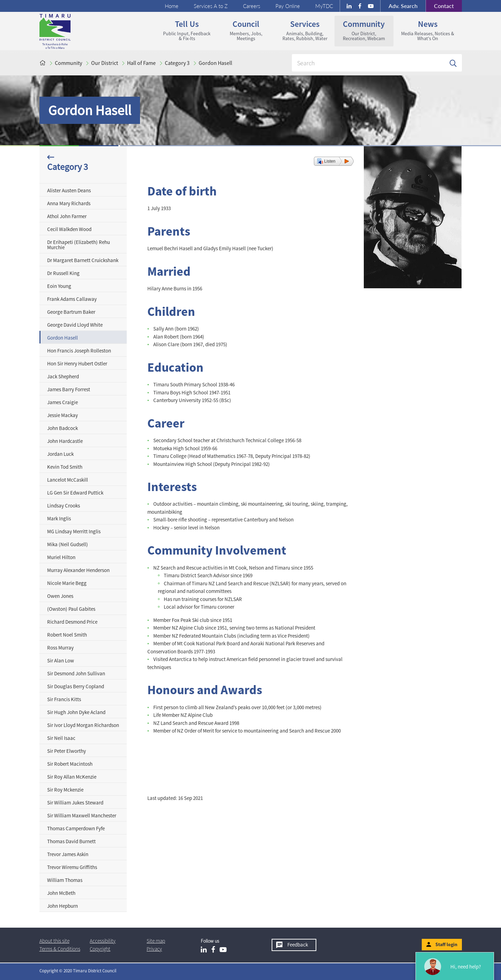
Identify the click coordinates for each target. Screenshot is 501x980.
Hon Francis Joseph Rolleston (79, 351)
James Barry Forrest (69, 389)
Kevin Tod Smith (65, 467)
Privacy (154, 949)
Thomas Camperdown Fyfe (76, 828)
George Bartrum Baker (71, 312)
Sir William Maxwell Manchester (82, 815)
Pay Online (288, 6)
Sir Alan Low (61, 660)
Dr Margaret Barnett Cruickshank (83, 260)
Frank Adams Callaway (72, 299)
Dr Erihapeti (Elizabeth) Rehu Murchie (79, 245)
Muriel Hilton (61, 557)
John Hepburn (62, 906)
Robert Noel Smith (67, 635)
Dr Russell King (63, 273)
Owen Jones (60, 596)
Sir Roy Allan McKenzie (72, 777)
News (428, 30)
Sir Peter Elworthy (67, 751)
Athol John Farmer (67, 216)
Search (403, 6)
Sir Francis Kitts (64, 699)
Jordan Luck (60, 454)
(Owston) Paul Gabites (71, 609)
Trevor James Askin (68, 854)
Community (364, 30)
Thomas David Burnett (71, 841)
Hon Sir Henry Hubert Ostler (77, 363)
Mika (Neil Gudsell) (68, 544)
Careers (252, 6)
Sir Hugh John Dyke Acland (76, 712)
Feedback (298, 945)
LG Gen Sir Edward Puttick (75, 493)
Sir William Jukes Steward (75, 803)
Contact (440, 6)
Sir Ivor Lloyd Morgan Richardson (83, 725)
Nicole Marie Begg (67, 583)
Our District (105, 63)
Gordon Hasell (215, 63)
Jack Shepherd (63, 376)
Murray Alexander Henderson (78, 570)
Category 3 (177, 63)
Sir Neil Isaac (61, 738)
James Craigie (62, 402)
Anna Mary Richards (69, 203)
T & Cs (60, 949)
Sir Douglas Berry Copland (76, 686)
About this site (54, 941)
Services (305, 30)
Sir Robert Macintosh (70, 764)
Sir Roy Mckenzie (65, 790)
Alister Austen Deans (69, 190)
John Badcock (62, 428)
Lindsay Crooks (64, 506)
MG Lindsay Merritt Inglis (74, 531)
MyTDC (324, 6)
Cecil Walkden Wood (69, 229)
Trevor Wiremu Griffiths (72, 867)
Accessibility (103, 941)
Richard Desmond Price (72, 622)
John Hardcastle (65, 441)
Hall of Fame (141, 63)
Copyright (100, 949)
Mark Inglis (59, 518)
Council (246, 30)
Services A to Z (211, 6)
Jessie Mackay (62, 415)
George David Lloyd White (75, 325)
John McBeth (61, 893)
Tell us (187, 30)
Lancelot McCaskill (68, 480)
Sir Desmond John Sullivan (76, 673)
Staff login (446, 944)
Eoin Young (59, 286)
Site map (156, 941)
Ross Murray (60, 648)
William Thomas (65, 880)
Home (172, 6)
